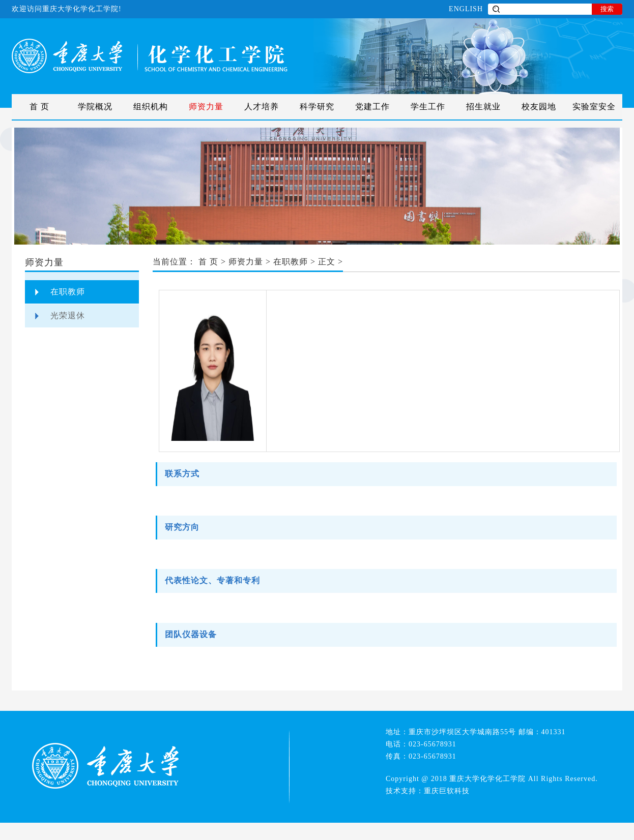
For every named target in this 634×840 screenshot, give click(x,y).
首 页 (39, 107)
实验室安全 (594, 107)
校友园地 (539, 107)
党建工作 (372, 107)
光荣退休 (68, 316)
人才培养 (262, 107)
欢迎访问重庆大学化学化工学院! (67, 9)
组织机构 (151, 107)
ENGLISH (466, 9)
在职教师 (68, 292)
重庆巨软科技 (447, 791)
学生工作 (428, 107)
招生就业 (483, 107)
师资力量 (206, 107)
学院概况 (95, 107)
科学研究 (317, 107)
